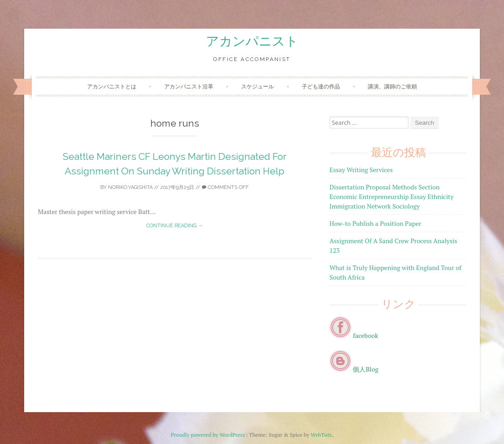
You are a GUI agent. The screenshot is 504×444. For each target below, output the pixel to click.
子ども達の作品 (321, 86)
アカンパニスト (252, 41)
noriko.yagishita (130, 187)
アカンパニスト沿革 (189, 86)
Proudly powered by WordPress (208, 435)
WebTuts (321, 435)
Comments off (225, 187)
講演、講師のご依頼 (392, 86)
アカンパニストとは (112, 86)
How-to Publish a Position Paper (375, 223)
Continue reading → (175, 226)
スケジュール (257, 86)
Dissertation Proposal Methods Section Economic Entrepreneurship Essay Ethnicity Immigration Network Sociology (391, 196)
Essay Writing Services (361, 170)
